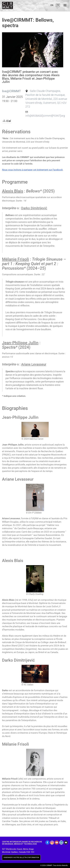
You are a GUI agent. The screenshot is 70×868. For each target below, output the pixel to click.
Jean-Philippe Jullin (20, 343)
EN (52, 5)
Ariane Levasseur (34, 364)
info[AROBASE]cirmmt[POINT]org (45, 116)
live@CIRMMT (11, 91)
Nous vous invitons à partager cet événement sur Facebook (32, 170)
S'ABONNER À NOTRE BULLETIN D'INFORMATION (21, 858)
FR (58, 5)
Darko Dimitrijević (34, 208)
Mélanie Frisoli (15, 259)
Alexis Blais (13, 191)
